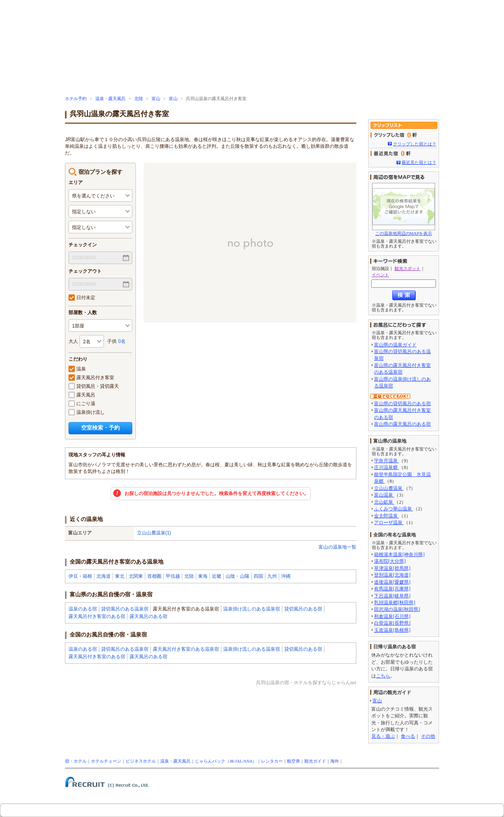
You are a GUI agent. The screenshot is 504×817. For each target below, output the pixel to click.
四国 (258, 576)
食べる (408, 736)
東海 (203, 576)
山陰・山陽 (237, 576)
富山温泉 (384, 495)
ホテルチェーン (106, 761)
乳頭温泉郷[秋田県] (395, 603)
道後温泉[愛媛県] (392, 582)
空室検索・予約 (100, 428)
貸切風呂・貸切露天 (94, 386)
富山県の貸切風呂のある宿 (402, 404)
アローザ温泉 (389, 523)
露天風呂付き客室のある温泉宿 (186, 649)
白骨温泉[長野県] (392, 623)
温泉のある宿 (83, 609)
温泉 (77, 369)
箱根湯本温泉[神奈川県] (399, 555)
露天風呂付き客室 (91, 378)
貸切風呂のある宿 (303, 609)
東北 (120, 576)
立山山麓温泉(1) (154, 533)
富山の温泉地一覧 (337, 547)
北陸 (139, 99)
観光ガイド (315, 761)
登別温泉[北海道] (392, 575)
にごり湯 (82, 404)
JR (232, 761)
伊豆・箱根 (80, 576)
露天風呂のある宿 (148, 616)
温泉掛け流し (87, 412)
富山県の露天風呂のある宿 (402, 424)
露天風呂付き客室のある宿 (97, 616)
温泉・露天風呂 (110, 99)
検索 (404, 295)
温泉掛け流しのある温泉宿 (252, 609)
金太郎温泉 (386, 516)
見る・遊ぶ (383, 736)
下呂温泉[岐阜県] (392, 596)
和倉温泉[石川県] (392, 616)
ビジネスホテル (141, 761)
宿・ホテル (76, 761)
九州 (272, 576)
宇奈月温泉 (386, 461)
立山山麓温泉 (389, 488)
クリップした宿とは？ (415, 144)
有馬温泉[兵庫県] (392, 589)
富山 (156, 99)
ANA (248, 761)
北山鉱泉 (384, 502)
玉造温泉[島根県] (392, 630)
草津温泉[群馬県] (392, 568)
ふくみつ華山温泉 (394, 509)
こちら (383, 676)
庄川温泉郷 (386, 467)
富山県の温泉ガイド (395, 345)
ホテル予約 (76, 99)
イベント (380, 275)
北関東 (136, 576)
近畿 (217, 576)
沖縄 (286, 576)
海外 (335, 761)
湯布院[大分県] (390, 561)
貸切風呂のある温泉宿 (125, 609)
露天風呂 (82, 395)
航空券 (294, 761)
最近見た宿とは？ (419, 162)
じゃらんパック (210, 761)
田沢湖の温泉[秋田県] (397, 609)
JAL (239, 761)
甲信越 (173, 576)
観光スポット (408, 268)
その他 (428, 736)
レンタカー (272, 761)
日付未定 (82, 298)
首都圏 (154, 576)
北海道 (104, 576)
